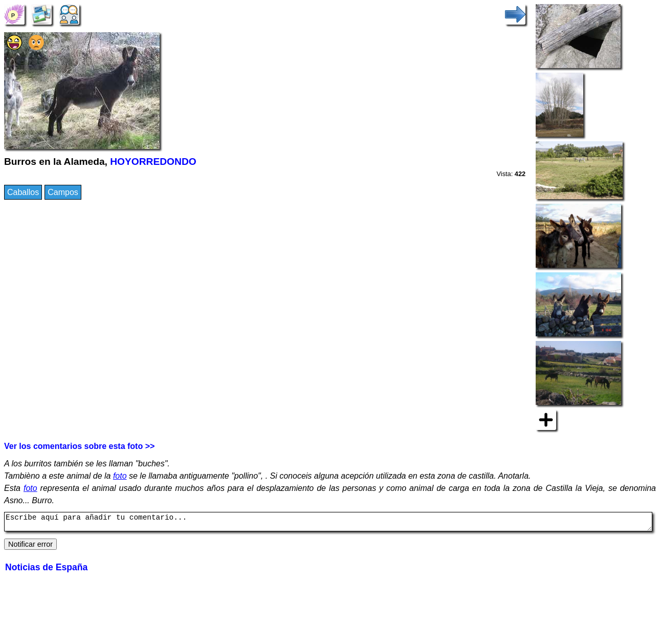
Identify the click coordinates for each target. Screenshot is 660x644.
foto (120, 476)
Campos (63, 192)
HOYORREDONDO (153, 162)
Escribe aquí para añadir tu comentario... (328, 523)
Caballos (23, 192)
